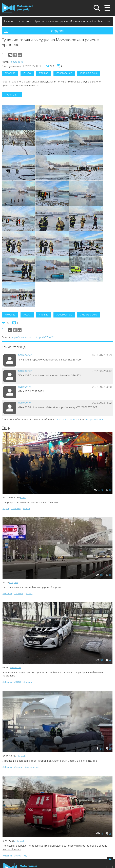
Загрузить (57, 31)
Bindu (23, 498)
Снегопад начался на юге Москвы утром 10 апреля (32, 587)
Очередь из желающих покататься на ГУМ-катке (31, 502)
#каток (27, 508)
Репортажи (24, 21)
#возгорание (64, 73)
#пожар (44, 73)
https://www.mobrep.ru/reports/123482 (33, 337)
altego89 (13, 583)
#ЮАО (27, 73)
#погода (19, 593)
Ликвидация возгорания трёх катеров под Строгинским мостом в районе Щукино (50, 761)
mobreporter (15, 668)
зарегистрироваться (68, 419)
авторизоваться (94, 419)
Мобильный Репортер (17, 8)
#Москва (10, 73)
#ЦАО (6, 508)
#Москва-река (89, 73)
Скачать (12, 95)
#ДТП (27, 856)
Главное (9, 21)
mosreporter (17, 62)
